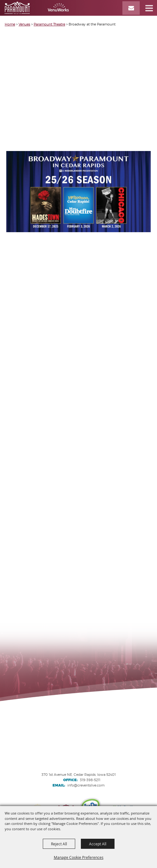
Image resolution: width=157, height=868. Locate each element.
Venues (24, 24)
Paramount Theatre (49, 24)
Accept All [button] (98, 844)
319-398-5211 (90, 780)
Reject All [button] (59, 844)
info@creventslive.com (86, 785)
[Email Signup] (131, 8)
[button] (149, 8)
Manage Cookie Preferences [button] (79, 857)
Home (10, 24)
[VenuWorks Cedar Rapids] (37, 8)
